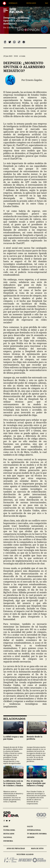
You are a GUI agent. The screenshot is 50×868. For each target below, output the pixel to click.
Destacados (37, 3)
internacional (34, 830)
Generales (19, 3)
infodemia (8, 841)
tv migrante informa (37, 834)
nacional (8, 837)
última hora (9, 830)
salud (30, 826)
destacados (9, 834)
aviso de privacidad (16, 848)
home (6, 826)
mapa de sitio (37, 848)
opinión (31, 837)
